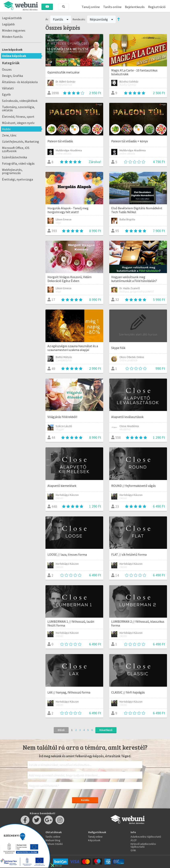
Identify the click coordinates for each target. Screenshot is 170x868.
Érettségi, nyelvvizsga (18, 179)
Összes (7, 69)
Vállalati (8, 88)
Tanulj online (91, 7)
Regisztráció (157, 7)
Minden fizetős (12, 37)
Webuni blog (53, 840)
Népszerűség (101, 19)
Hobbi (6, 129)
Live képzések (12, 50)
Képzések (94, 840)
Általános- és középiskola (20, 82)
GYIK (133, 850)
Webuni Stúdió (54, 844)
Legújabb (8, 24)
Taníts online (112, 7)
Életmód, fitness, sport (18, 117)
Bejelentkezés (135, 7)
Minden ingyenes (14, 30)
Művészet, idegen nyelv (18, 123)
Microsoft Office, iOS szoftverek (16, 149)
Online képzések (14, 56)
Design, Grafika (12, 76)
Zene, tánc (9, 135)
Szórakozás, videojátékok (20, 101)
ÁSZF (134, 840)
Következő (106, 730)
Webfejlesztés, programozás (12, 171)
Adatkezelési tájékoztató (146, 837)
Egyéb (6, 94)
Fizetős (61, 19)
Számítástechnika (14, 157)
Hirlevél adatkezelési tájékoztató (143, 845)
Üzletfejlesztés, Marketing (21, 141)
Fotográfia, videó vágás (18, 163)
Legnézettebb (12, 18)
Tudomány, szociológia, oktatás (18, 108)
